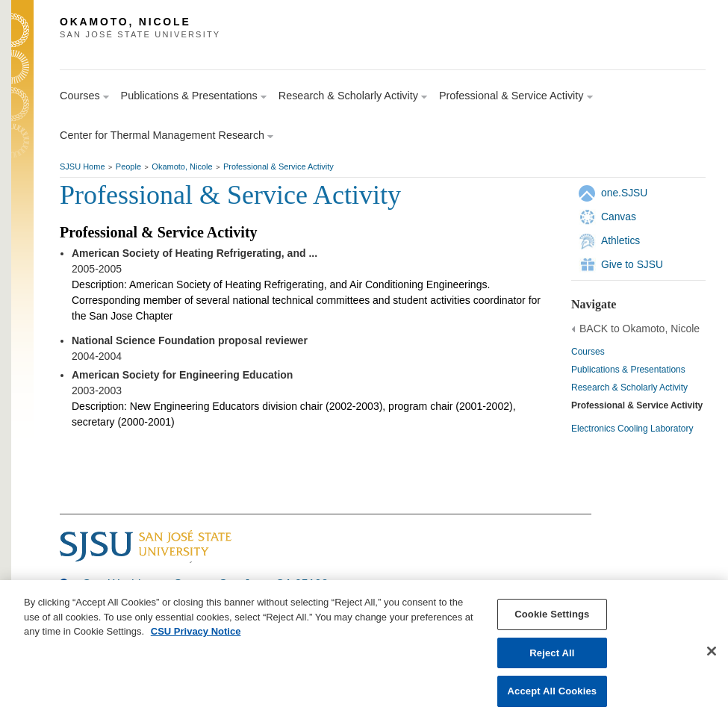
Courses (588, 352)
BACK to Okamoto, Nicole (640, 329)
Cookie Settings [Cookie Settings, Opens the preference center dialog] (552, 615)
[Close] (712, 652)
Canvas (619, 217)
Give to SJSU (632, 264)
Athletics (620, 240)
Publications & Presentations (628, 370)
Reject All (552, 654)
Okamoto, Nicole (182, 167)
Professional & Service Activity (279, 167)
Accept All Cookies (553, 692)
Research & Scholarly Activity (629, 388)
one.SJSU (624, 193)
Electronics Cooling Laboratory (632, 429)
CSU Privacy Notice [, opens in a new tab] (196, 632)
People (128, 167)
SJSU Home (83, 167)
